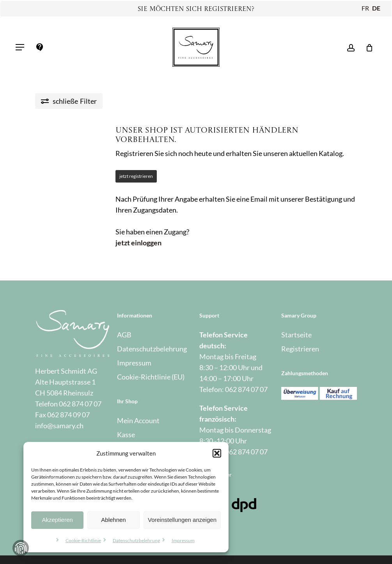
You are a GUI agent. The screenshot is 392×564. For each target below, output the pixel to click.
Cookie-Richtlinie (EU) (151, 377)
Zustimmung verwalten (21, 548)
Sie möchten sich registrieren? (196, 9)
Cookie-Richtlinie (83, 540)
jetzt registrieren (136, 176)
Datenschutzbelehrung (136, 540)
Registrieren (300, 349)
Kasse (126, 435)
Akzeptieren (57, 520)
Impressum (183, 540)
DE (376, 8)
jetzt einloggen (138, 243)
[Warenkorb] (367, 47)
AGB (124, 335)
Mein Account (138, 420)
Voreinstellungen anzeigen (182, 520)
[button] (217, 453)
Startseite (296, 335)
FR (365, 8)
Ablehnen (113, 520)
